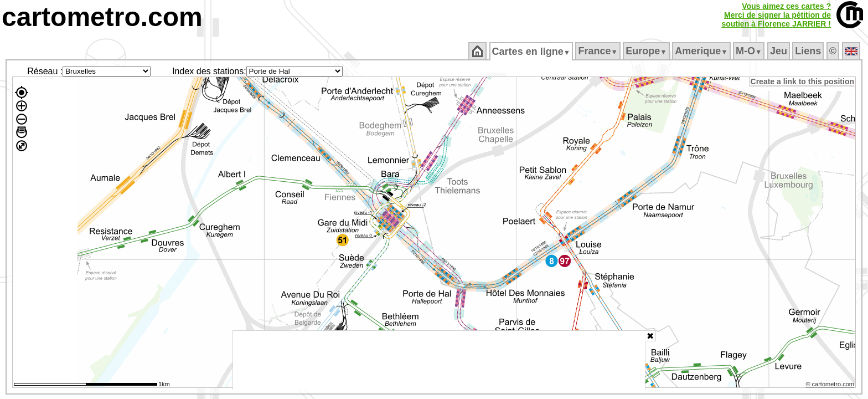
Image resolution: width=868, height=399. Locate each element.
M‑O (750, 51)
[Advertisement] (439, 360)
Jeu (779, 51)
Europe (647, 51)
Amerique (702, 51)
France (599, 51)
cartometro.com (102, 17)
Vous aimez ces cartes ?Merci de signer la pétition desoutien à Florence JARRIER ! (776, 15)
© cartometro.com (831, 386)
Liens (809, 51)
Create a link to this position (803, 81)
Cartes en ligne (532, 52)
